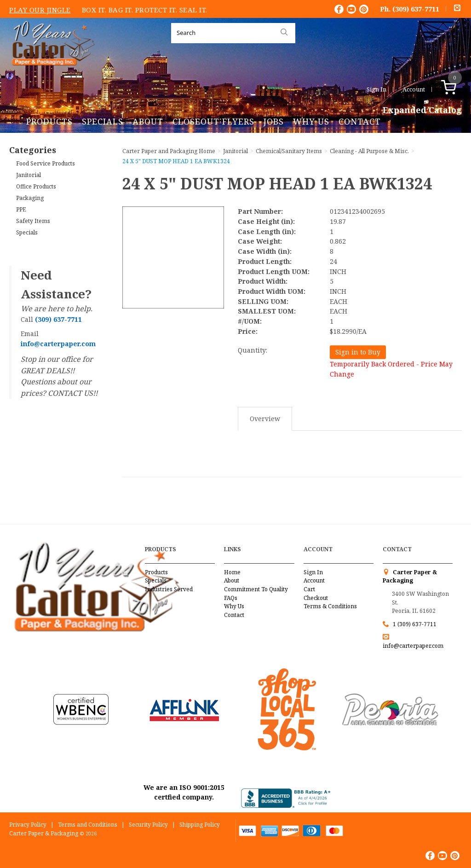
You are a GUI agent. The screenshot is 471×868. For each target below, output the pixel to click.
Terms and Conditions (88, 825)
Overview (265, 419)
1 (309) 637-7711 (415, 624)
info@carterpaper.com (413, 646)
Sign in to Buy (358, 352)
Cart (309, 589)
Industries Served (169, 589)
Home (232, 572)
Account (414, 89)
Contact (360, 121)
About (148, 121)
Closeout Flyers (213, 121)
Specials (103, 121)
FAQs (231, 598)
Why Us (311, 121)
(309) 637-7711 (416, 9)
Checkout (316, 598)
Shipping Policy (200, 825)
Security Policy (148, 825)
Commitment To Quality (256, 589)
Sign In (376, 89)
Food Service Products (46, 163)
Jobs (274, 121)
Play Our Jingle (40, 10)
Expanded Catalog (422, 110)
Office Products (36, 186)
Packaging (30, 198)
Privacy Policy (28, 825)
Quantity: (253, 350)
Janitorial (29, 175)
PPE (21, 209)
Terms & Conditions (330, 606)
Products (49, 121)
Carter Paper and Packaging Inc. (51, 73)
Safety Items (33, 221)
